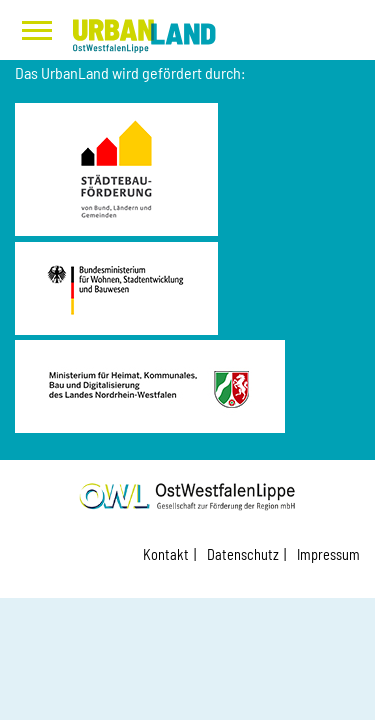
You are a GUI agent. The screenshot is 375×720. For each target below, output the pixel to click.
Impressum (328, 554)
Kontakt (166, 554)
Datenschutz (243, 554)
